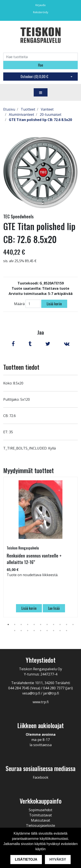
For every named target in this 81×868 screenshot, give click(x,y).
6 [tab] (41, 624)
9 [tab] (60, 624)
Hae (40, 65)
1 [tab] (8, 624)
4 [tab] (28, 624)
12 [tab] (15, 631)
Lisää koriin (54, 304)
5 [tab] (34, 624)
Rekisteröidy (41, 12)
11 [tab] (73, 624)
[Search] (40, 57)
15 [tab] (34, 631)
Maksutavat (40, 820)
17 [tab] (47, 631)
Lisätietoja (26, 859)
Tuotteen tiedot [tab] (21, 367)
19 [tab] (60, 631)
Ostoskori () (34, 77)
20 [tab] (67, 631)
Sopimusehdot (40, 810)
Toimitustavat (40, 815)
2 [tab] (15, 624)
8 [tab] (54, 624)
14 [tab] (28, 631)
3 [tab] (21, 624)
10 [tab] (67, 624)
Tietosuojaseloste (40, 825)
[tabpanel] (40, 547)
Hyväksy (58, 859)
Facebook (41, 777)
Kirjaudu (40, 5)
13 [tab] (21, 631)
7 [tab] (47, 624)
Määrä (19, 304)
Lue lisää (54, 608)
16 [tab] (41, 631)
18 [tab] (54, 631)
